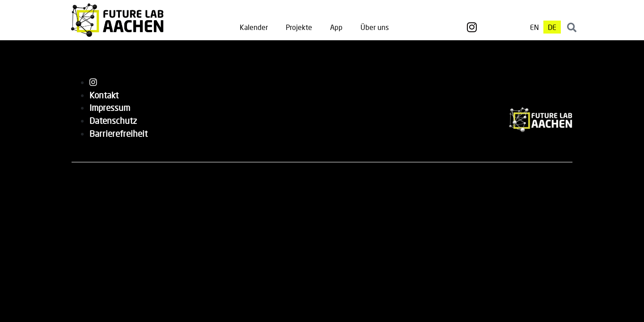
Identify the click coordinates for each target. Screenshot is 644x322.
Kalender (254, 27)
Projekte (299, 27)
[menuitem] (534, 27)
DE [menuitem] (552, 27)
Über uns (375, 27)
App (336, 27)
